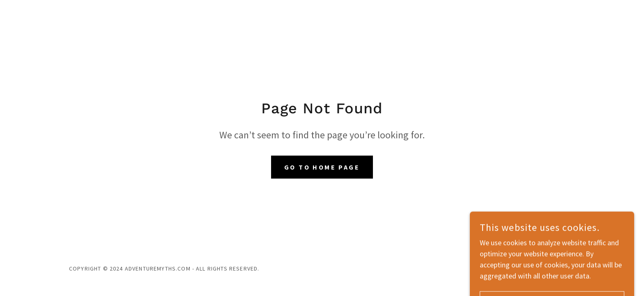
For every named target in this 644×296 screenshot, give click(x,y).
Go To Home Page (322, 167)
